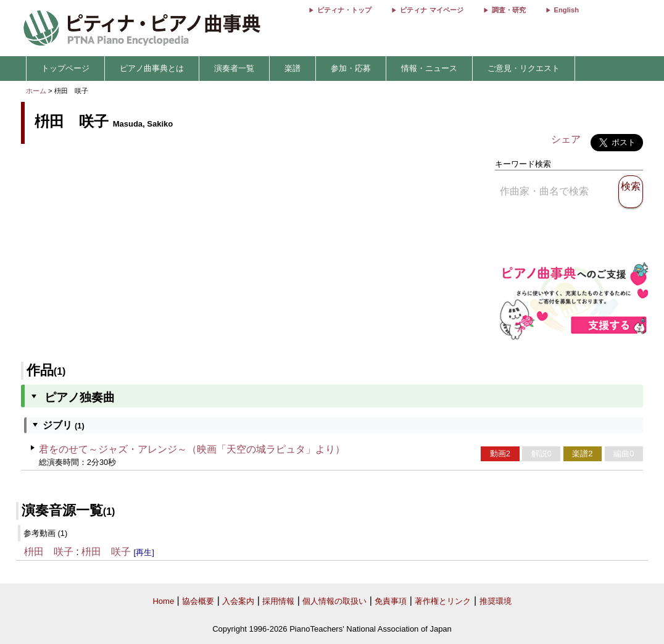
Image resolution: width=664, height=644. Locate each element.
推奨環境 (496, 601)
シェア (566, 139)
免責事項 (391, 601)
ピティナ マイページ (431, 10)
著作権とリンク (443, 601)
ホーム (36, 91)
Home (163, 601)
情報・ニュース (429, 68)
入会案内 (238, 601)
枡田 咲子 (49, 552)
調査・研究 (509, 10)
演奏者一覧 (234, 68)
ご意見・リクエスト (524, 68)
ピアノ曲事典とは (152, 68)
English (566, 10)
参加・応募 (351, 68)
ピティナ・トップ (344, 10)
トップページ (65, 68)
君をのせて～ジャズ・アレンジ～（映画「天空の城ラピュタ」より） (192, 449)
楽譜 (293, 68)
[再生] (144, 552)
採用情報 (278, 601)
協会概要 (198, 601)
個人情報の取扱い (334, 601)
